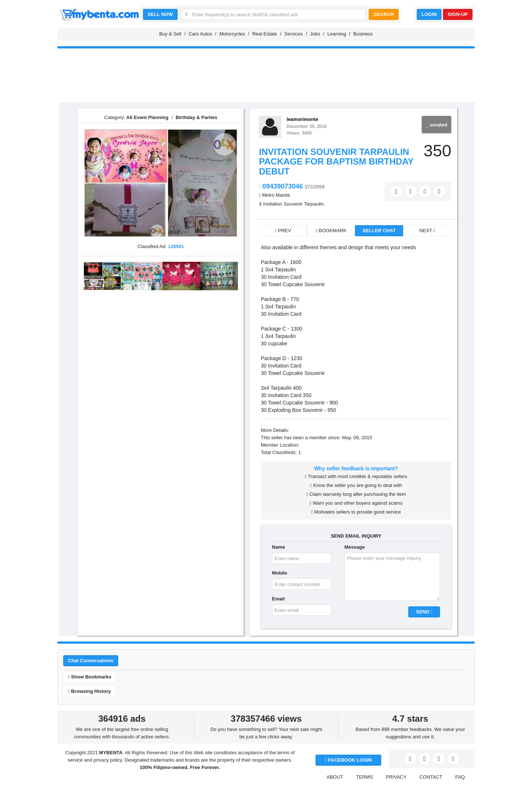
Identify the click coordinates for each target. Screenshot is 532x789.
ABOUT (335, 777)
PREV (283, 231)
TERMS (365, 777)
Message (354, 547)
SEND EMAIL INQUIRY (356, 536)
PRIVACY (396, 777)
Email (278, 599)
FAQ (460, 777)
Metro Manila (276, 195)
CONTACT (431, 777)
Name (278, 547)
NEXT (427, 231)
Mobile (279, 573)
